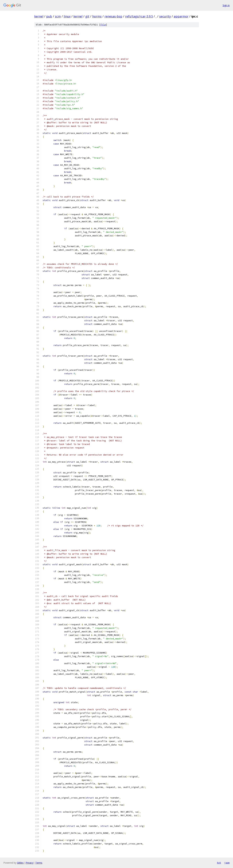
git (87, 16)
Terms (39, 863)
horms (97, 16)
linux (67, 16)
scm (58, 16)
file (103, 25)
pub (49, 16)
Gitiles (20, 863)
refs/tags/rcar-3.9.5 (139, 16)
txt (219, 863)
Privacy (29, 863)
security (165, 16)
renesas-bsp (113, 16)
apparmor (181, 16)
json (227, 863)
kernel (39, 16)
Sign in (226, 5)
